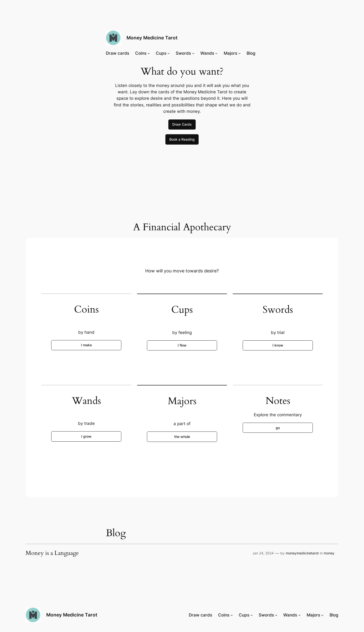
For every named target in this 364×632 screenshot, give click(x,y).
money (329, 553)
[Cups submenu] (169, 53)
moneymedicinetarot (302, 553)
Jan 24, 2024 (263, 553)
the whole (182, 437)
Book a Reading (182, 139)
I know (278, 345)
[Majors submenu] (239, 53)
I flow (182, 345)
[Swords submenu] (193, 53)
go (278, 428)
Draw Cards (182, 124)
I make (86, 345)
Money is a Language (52, 553)
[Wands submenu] (216, 53)
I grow (86, 436)
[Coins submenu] (149, 53)
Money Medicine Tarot (152, 38)
